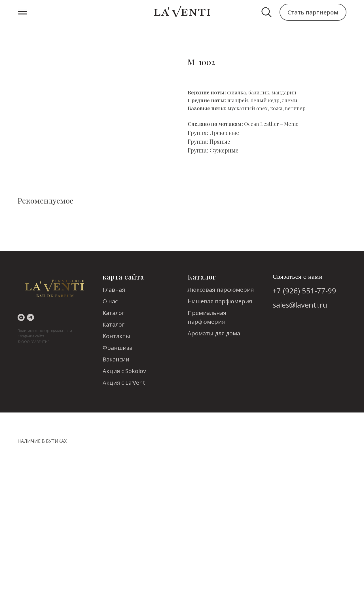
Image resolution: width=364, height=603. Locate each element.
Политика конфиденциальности (45, 331)
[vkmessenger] (21, 317)
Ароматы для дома (214, 333)
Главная (114, 290)
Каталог (114, 313)
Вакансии (116, 359)
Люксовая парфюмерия (221, 290)
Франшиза (118, 348)
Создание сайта (31, 336)
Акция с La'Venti (125, 383)
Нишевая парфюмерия (220, 301)
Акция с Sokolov (124, 371)
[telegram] (30, 317)
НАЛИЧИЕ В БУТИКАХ (42, 441)
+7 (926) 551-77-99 (304, 291)
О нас (110, 301)
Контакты (116, 336)
